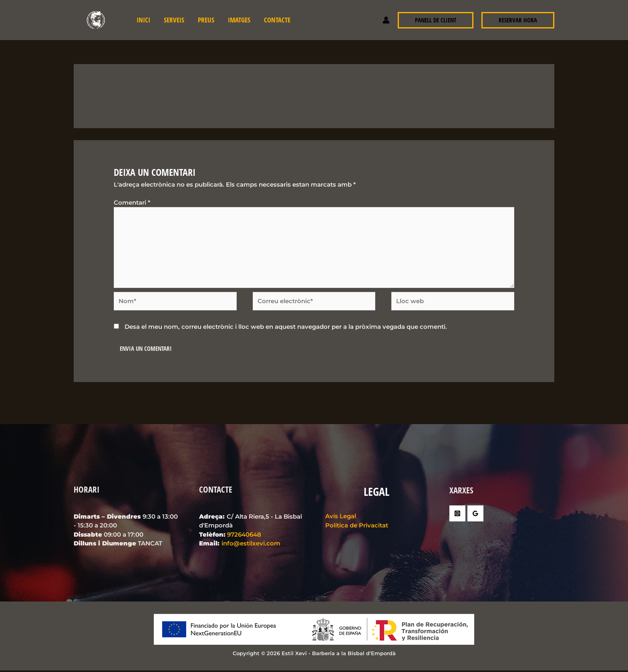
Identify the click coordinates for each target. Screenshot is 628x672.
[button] (436, 20)
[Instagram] (457, 515)
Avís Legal (339, 518)
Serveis (174, 20)
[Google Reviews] (475, 515)
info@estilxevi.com (251, 545)
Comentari (132, 202)
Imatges (239, 20)
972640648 (244, 536)
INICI (143, 20)
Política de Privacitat (355, 527)
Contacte (277, 20)
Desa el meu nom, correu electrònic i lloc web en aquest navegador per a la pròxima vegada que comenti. (286, 328)
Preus (206, 20)
